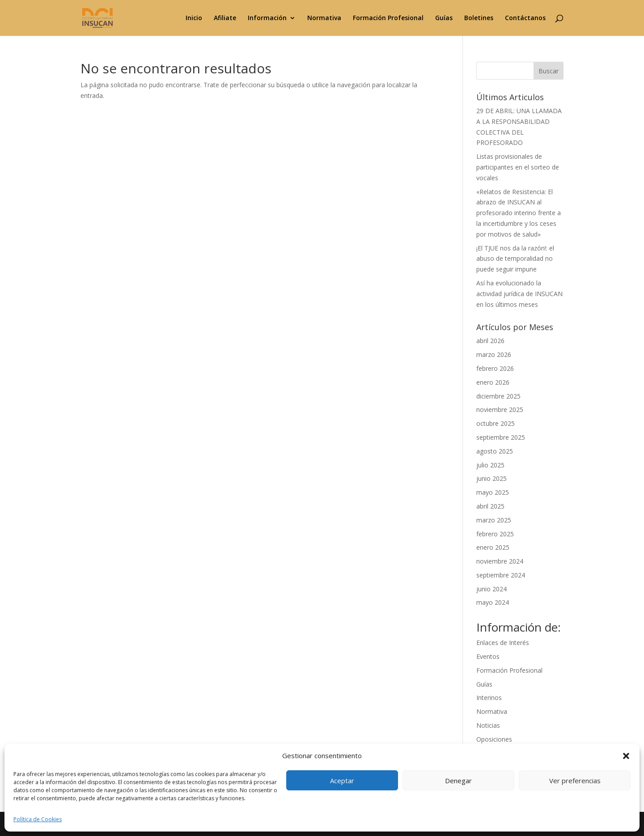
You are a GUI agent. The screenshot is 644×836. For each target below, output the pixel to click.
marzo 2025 (494, 520)
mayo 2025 (493, 492)
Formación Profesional (388, 18)
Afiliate (225, 18)
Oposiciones (494, 739)
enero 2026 (493, 382)
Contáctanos (525, 18)
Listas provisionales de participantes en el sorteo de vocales (518, 167)
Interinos (489, 698)
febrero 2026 (495, 368)
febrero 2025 (495, 534)
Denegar (458, 781)
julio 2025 (490, 465)
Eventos (488, 656)
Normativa (324, 18)
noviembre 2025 (500, 410)
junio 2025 (491, 478)
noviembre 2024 (500, 561)
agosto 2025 (495, 451)
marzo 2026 (494, 354)
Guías (444, 18)
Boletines (479, 18)
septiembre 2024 (501, 575)
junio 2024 (491, 589)
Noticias (488, 725)
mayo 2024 (493, 602)
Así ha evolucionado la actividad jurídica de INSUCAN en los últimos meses (519, 294)
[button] (626, 756)
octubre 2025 (496, 423)
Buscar (549, 71)
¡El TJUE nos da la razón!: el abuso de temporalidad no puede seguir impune (515, 259)
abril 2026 (490, 341)
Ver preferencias (575, 781)
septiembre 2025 (501, 437)
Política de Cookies (38, 819)
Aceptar (342, 781)
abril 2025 (490, 506)
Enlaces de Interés (503, 643)
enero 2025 (493, 547)
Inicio (194, 18)
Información (267, 18)
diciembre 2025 (498, 396)
